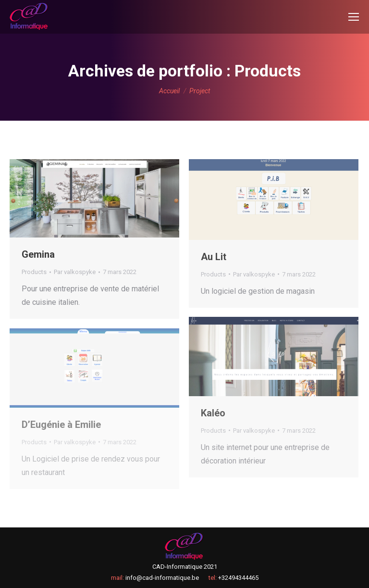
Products (34, 272)
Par (75, 272)
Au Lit (214, 257)
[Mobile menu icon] (354, 17)
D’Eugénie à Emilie (61, 425)
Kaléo (213, 413)
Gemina (38, 254)
